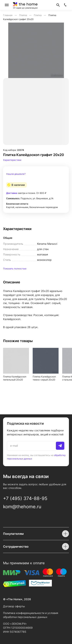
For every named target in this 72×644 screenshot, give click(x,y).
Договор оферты (14, 606)
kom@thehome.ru (22, 507)
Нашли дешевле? (16, 174)
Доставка (12, 193)
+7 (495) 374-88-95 (25, 498)
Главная (8, 15)
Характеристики (12, 160)
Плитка (23, 15)
